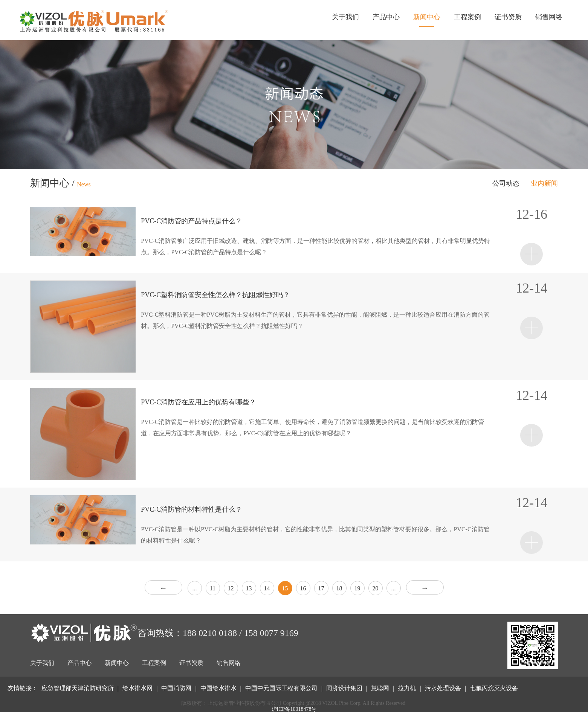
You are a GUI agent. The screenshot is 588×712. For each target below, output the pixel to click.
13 (249, 588)
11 (213, 588)
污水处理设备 (443, 688)
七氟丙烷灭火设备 (494, 688)
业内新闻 (544, 183)
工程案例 (467, 17)
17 (321, 588)
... (195, 588)
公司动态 (506, 183)
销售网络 (549, 17)
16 (303, 588)
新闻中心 (427, 17)
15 (285, 588)
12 (231, 588)
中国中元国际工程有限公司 (281, 688)
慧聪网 (380, 688)
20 (376, 588)
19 (357, 588)
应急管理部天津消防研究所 (78, 688)
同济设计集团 (344, 688)
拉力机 (407, 688)
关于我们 (345, 17)
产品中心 (386, 17)
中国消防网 (176, 688)
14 (267, 588)
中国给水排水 (218, 688)
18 (339, 588)
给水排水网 (137, 688)
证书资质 (508, 17)
